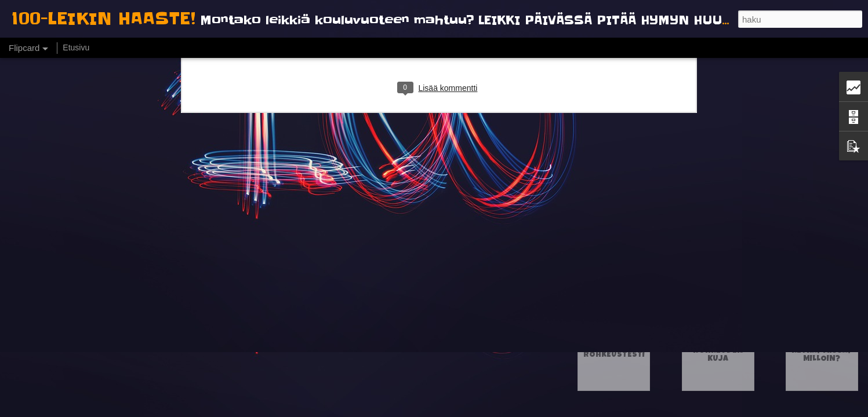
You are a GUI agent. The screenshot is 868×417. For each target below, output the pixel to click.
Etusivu (76, 47)
